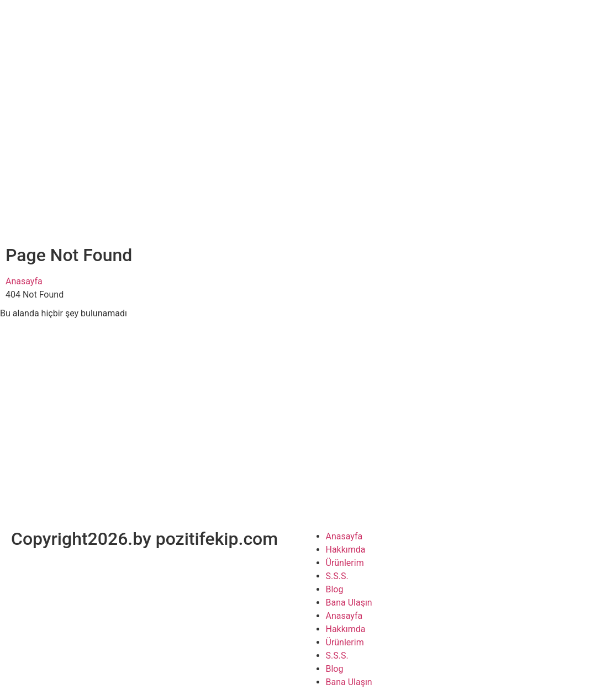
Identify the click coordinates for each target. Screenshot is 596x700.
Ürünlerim (345, 563)
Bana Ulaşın (349, 603)
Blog (335, 589)
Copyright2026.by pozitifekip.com (144, 539)
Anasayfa (24, 281)
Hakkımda (346, 550)
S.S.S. (337, 576)
